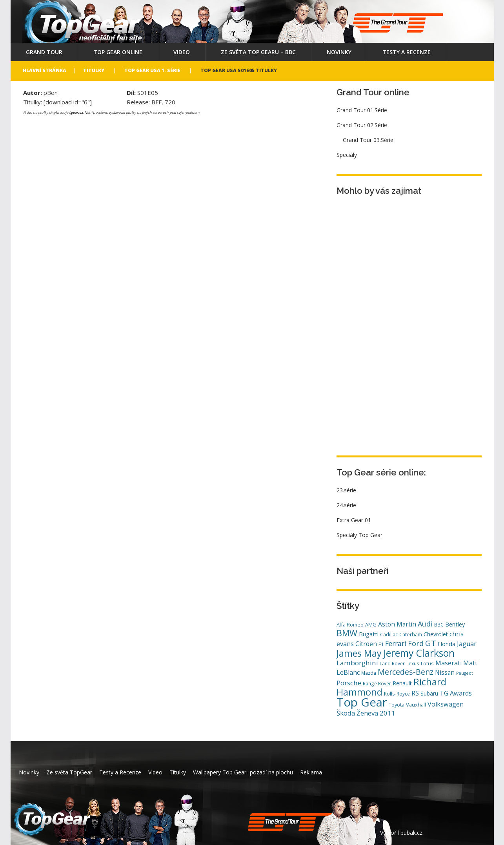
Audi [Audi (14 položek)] (425, 624)
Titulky (94, 70)
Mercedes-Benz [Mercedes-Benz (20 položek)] (406, 672)
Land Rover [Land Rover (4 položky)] (392, 663)
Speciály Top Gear (359, 535)
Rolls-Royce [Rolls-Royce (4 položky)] (397, 694)
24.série (346, 505)
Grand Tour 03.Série (368, 140)
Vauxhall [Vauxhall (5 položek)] (416, 705)
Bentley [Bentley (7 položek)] (455, 624)
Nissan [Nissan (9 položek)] (445, 672)
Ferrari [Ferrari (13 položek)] (396, 643)
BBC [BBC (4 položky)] (439, 625)
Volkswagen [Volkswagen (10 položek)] (446, 704)
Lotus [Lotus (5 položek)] (427, 663)
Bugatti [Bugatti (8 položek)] (369, 634)
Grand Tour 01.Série (362, 110)
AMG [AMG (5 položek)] (371, 625)
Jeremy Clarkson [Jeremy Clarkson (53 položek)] (419, 653)
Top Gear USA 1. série (152, 70)
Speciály (347, 155)
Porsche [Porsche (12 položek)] (349, 683)
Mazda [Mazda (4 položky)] (369, 673)
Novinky (339, 52)
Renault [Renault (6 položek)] (402, 683)
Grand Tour (44, 52)
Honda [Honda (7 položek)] (447, 644)
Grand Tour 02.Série (362, 125)
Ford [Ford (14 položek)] (416, 643)
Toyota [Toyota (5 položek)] (397, 705)
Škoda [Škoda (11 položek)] (346, 713)
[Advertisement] (395, 322)
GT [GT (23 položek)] (431, 643)
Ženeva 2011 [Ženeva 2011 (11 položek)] (376, 713)
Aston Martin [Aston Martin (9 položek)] (397, 624)
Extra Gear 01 (354, 520)
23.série (346, 490)
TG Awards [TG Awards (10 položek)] (456, 693)
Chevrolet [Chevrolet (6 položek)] (436, 634)
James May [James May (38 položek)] (359, 653)
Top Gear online (118, 52)
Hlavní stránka (45, 70)
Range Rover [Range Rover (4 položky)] (377, 683)
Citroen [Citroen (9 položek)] (366, 644)
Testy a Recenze (407, 52)
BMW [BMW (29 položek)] (347, 633)
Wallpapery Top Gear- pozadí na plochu (243, 772)
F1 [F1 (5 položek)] (381, 644)
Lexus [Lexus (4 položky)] (413, 663)
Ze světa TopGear (69, 772)
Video (182, 52)
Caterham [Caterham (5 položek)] (411, 634)
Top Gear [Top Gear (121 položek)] (362, 702)
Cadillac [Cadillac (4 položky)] (389, 634)
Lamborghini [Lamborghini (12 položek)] (357, 663)
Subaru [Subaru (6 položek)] (429, 693)
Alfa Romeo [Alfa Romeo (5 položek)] (350, 625)
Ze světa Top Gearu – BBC (258, 52)
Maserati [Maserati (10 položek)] (449, 663)
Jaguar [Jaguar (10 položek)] (467, 644)
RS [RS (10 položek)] (415, 693)
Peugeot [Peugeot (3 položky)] (465, 673)
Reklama (311, 772)
